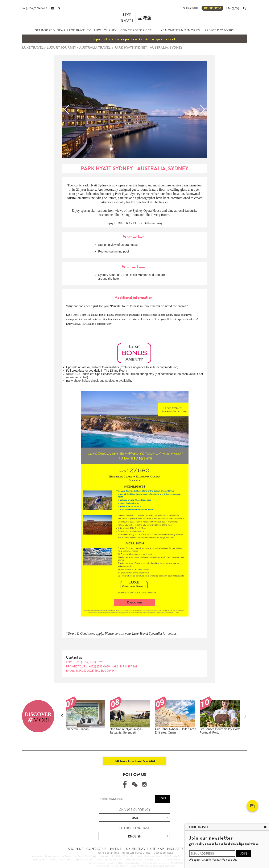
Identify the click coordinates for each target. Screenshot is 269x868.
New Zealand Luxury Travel (110, 860)
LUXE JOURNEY (105, 30)
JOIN (162, 798)
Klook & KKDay (116, 863)
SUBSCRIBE (191, 8)
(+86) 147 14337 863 (125, 666)
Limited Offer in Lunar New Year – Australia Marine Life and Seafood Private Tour (88, 732)
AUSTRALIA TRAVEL (95, 47)
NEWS (61, 30)
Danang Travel (40, 860)
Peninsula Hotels (153, 856)
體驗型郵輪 (177, 863)
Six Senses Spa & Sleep (85, 856)
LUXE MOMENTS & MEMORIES (178, 30)
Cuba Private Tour (173, 856)
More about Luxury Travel (156, 863)
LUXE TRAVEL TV (79, 30)
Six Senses (66, 856)
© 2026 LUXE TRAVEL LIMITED (136, 853)
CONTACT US (96, 849)
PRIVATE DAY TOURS (219, 30)
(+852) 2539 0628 (92, 662)
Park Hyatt (137, 856)
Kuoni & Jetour (133, 863)
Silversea (104, 856)
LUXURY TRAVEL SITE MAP (144, 849)
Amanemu (37, 856)
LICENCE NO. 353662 (164, 853)
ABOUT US (75, 849)
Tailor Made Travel (171, 860)
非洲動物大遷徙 (120, 856)
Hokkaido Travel (134, 860)
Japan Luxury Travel (85, 860)
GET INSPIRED (45, 30)
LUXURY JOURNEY (61, 47)
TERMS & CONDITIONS (109, 853)
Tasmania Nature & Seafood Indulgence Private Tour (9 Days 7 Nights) (133, 732)
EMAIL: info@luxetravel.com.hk (91, 671)
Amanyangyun (51, 856)
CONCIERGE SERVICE (136, 30)
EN (228, 8)
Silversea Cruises (97, 863)
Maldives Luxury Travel (61, 860)
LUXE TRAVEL (33, 47)
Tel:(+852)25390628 (35, 8)
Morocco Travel (152, 860)
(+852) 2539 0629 (99, 666)
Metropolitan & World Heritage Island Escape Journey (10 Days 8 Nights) (178, 732)
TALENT (115, 849)
